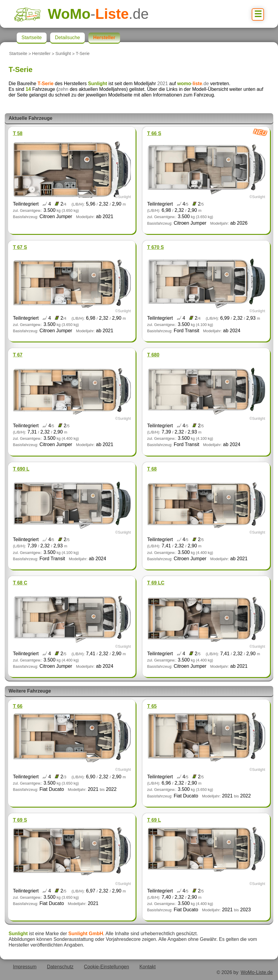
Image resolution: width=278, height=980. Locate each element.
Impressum (25, 967)
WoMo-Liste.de (257, 972)
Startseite (18, 54)
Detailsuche (67, 37)
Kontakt (148, 967)
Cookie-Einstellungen (106, 967)
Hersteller (42, 54)
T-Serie (83, 54)
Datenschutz (60, 967)
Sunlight (63, 54)
